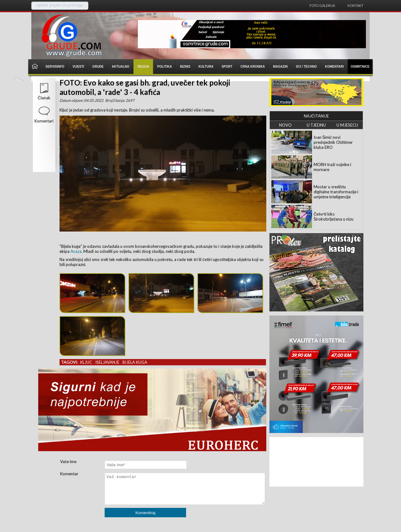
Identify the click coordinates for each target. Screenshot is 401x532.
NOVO (285, 125)
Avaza (76, 251)
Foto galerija (322, 5)
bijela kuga (135, 362)
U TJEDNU (316, 125)
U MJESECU (347, 125)
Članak (44, 98)
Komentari (44, 121)
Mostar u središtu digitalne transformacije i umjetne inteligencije (336, 192)
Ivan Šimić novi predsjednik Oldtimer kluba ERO (333, 142)
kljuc (86, 362)
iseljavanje (107, 362)
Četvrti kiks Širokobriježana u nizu (333, 216)
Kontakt (355, 5)
